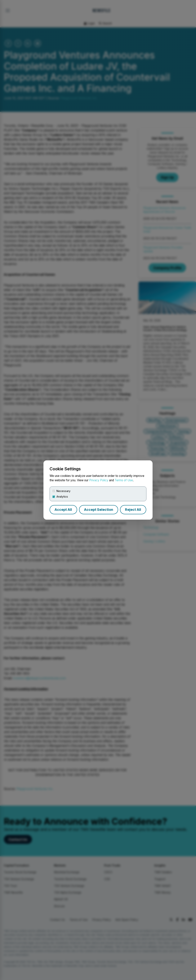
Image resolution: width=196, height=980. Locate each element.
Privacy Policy (99, 480)
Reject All (133, 510)
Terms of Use (124, 480)
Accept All (63, 510)
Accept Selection (99, 510)
